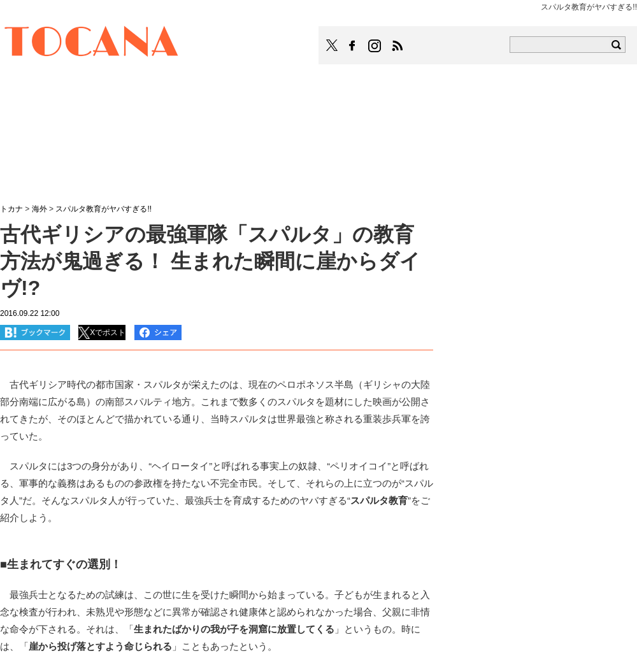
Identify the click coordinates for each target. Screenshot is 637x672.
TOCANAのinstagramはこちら (375, 46)
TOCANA (92, 43)
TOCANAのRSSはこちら (397, 46)
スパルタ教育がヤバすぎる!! (104, 209)
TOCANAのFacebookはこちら (352, 46)
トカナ (11, 209)
